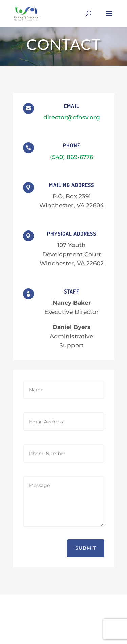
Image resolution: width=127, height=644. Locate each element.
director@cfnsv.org (72, 117)
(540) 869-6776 (72, 157)
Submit (86, 548)
